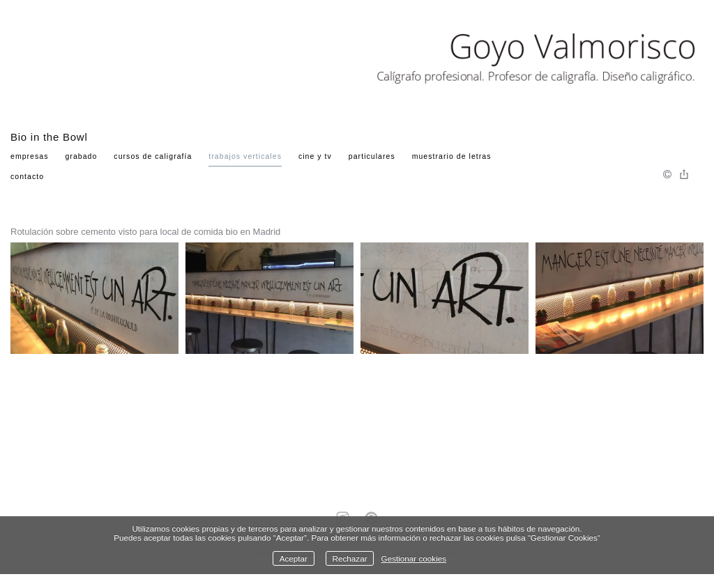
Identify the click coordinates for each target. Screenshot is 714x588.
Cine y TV (315, 156)
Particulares (372, 156)
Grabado (81, 156)
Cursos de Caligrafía (153, 156)
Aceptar (294, 558)
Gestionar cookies (414, 558)
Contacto (27, 176)
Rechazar (350, 558)
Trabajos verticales (245, 156)
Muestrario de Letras (452, 156)
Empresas (30, 156)
